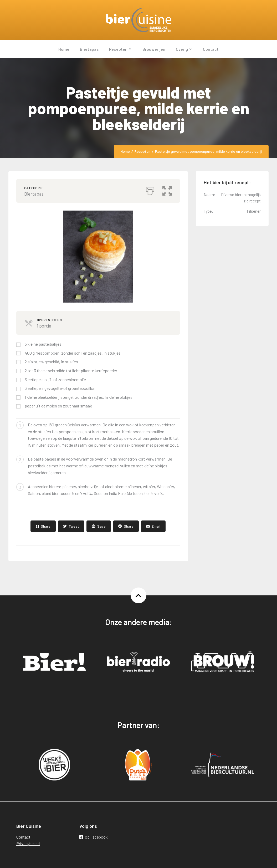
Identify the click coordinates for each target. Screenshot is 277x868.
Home (125, 151)
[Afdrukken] (150, 190)
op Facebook (94, 837)
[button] (167, 190)
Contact (23, 837)
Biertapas (34, 194)
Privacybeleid (28, 843)
